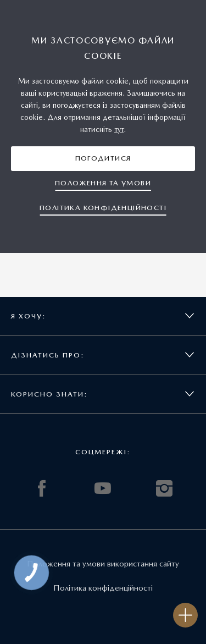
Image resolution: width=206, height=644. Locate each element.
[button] (103, 159)
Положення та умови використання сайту (103, 564)
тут (119, 129)
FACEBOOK (42, 488)
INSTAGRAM (164, 488)
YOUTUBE (103, 488)
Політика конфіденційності (103, 588)
